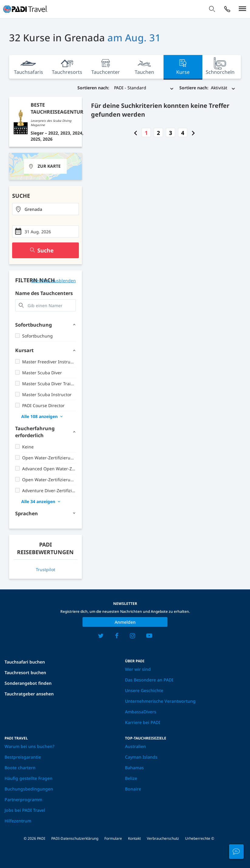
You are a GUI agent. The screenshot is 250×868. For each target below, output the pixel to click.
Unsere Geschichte (144, 690)
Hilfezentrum (18, 821)
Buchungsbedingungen (29, 789)
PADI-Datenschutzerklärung (75, 838)
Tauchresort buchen (25, 672)
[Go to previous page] (136, 133)
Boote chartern (20, 768)
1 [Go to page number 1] (146, 133)
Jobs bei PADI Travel (25, 810)
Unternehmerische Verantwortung (160, 701)
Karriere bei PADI (143, 722)
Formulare (113, 838)
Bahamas (134, 768)
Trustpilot (46, 570)
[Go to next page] (193, 133)
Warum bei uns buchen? (29, 746)
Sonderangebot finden (28, 683)
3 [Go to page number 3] (171, 133)
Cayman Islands (141, 757)
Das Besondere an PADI (149, 680)
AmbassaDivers (141, 712)
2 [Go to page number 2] (158, 133)
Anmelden (125, 622)
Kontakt (134, 838)
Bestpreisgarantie (23, 757)
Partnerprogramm (23, 799)
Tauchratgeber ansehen (29, 694)
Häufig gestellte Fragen (29, 778)
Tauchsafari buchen (25, 662)
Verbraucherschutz (163, 838)
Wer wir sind (138, 669)
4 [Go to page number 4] (183, 133)
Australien (135, 746)
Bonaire (133, 789)
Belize (131, 778)
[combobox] (46, 209)
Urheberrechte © (200, 838)
